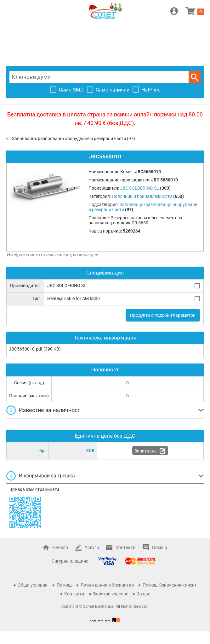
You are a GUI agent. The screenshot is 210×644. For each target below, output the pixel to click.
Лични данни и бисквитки (107, 585)
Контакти (125, 547)
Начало (60, 547)
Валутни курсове (111, 594)
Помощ (160, 547)
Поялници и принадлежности (142, 196)
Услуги (92, 547)
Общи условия (33, 585)
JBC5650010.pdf (26, 349)
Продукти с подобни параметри (163, 315)
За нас (144, 594)
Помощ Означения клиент (170, 585)
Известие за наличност (50, 410)
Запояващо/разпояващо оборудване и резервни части (69, 139)
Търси (195, 77)
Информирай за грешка (47, 476)
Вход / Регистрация (174, 11)
